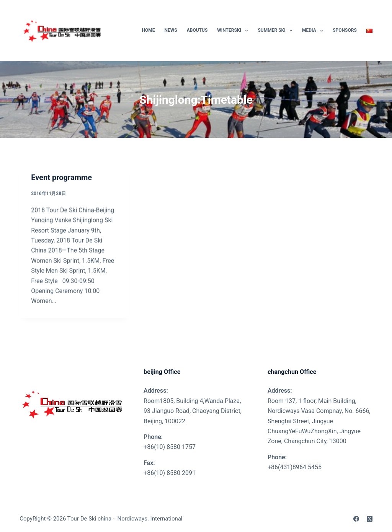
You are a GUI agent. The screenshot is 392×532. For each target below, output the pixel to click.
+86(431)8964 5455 (295, 467)
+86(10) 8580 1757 (170, 447)
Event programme (61, 178)
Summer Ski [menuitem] (277, 31)
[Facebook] (356, 519)
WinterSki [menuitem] (234, 31)
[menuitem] (367, 31)
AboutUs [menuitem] (197, 30)
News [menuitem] (171, 30)
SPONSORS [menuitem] (345, 30)
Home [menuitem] (149, 30)
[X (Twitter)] (370, 519)
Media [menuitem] (314, 31)
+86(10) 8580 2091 (170, 473)
